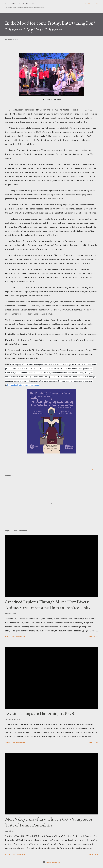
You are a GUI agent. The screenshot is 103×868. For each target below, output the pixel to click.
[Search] (88, 4)
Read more (94, 637)
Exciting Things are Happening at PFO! (40, 713)
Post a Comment (18, 637)
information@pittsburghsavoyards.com (23, 385)
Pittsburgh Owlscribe (20, 4)
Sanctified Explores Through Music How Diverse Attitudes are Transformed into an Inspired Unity (48, 605)
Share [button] (93, 470)
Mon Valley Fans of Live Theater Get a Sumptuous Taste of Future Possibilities (49, 822)
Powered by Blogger (51, 862)
